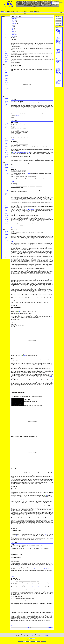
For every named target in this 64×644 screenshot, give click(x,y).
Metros (13, 231)
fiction (57, 48)
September (14, 23)
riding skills (28, 546)
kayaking (39, 360)
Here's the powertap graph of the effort (18, 500)
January (14, 36)
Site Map (53, 1)
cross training (23, 559)
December (14, 19)
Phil (51, 377)
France (57, 38)
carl (14, 14)
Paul (13, 378)
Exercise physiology (22, 144)
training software (33, 546)
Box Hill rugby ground (48, 569)
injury (20, 559)
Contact (61, 1)
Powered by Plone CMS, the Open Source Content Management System (32, 639)
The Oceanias (14, 185)
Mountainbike (58, 78)
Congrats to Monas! (16, 531)
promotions (58, 75)
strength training (21, 103)
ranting (17, 232)
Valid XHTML (32, 641)
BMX (57, 54)
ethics (57, 69)
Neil (43, 518)
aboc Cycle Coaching (31, 7)
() (7, 21)
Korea (59, 41)
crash (57, 60)
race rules (20, 232)
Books (28, 186)
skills (60, 75)
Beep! (13, 544)
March (14, 33)
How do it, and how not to (30, 402)
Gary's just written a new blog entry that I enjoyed (21, 152)
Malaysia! (13, 324)
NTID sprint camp (30, 367)
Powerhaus (39, 108)
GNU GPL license (48, 636)
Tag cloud (57, 28)
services (12, 12)
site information (23, 158)
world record (24, 590)
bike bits (57, 59)
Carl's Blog (18, 14)
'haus (43, 380)
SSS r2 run (14, 488)
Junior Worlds (58, 43)
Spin (15, 365)
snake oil (59, 53)
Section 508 (21, 641)
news (17, 12)
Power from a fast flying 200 (18, 393)
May (13, 30)
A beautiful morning (16, 65)
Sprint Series (24, 171)
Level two (13, 40)
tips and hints (21, 581)
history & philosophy (24, 12)
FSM (46, 496)
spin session (35, 103)
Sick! (12, 358)
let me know (17, 116)
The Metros (14, 242)
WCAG (26, 641)
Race (18, 171)
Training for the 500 (16, 580)
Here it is (41, 553)
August (14, 25)
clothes (57, 85)
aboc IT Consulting (39, 634)
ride (56, 76)
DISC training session (34, 360)
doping (57, 41)
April (13, 31)
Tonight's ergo (15, 122)
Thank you (14, 169)
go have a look (28, 301)
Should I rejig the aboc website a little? (20, 157)
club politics (18, 532)
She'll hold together (16, 558)
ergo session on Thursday (17, 566)
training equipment (43, 360)
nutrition (17, 144)
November (14, 20)
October (14, 22)
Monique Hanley (19, 536)
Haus (29, 138)
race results (24, 232)
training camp (18, 186)
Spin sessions (26, 103)
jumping (60, 64)
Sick (34, 232)
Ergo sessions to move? (17, 101)
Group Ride (59, 76)
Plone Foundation (35, 636)
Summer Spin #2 (35, 473)
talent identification (33, 186)
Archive (22, 14)
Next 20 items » (50, 627)
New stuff (13, 469)
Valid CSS (38, 641)
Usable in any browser (43, 641)
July (13, 27)
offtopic (59, 51)
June (13, 28)
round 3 (29, 173)
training (22, 67)
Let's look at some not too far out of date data (33, 587)
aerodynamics (58, 33)
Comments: (13, 64)
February (14, 35)
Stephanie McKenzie (30, 209)
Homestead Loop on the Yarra (25, 572)
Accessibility (57, 1)
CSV (45, 535)
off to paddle (14, 572)
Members (11, 14)
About (8, 12)
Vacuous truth (14, 143)
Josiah (24, 355)
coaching (17, 41)
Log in (61, 12)
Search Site (51, 2)
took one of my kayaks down (36, 569)
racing (21, 171)
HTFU (12, 361)
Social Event (30, 103)
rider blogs (37, 12)
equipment (38, 546)
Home (3, 12)
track (17, 67)
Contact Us (31, 12)
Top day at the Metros (16, 307)
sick (56, 53)
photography (58, 40)
